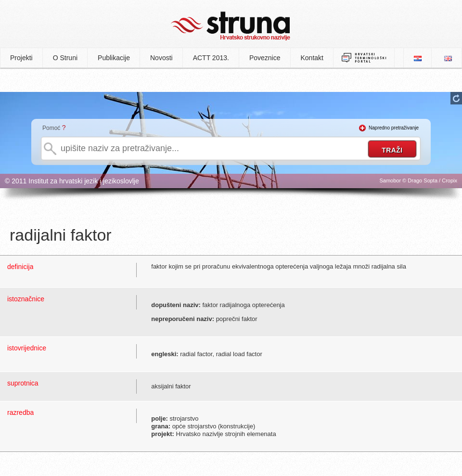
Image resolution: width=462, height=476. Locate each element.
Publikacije (114, 58)
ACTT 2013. (211, 58)
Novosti (161, 58)
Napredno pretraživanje (394, 128)
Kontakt (312, 58)
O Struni (65, 58)
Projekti (21, 58)
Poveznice (265, 58)
